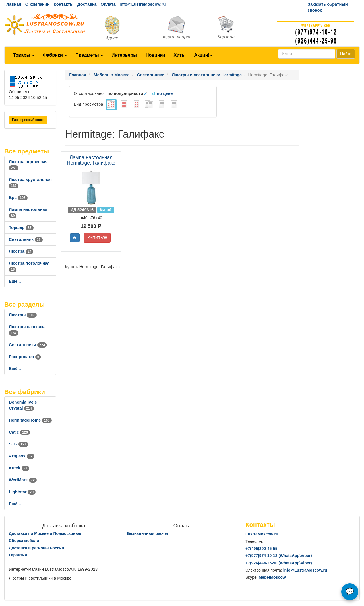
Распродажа (25, 357)
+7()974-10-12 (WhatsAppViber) (279, 556)
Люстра (21, 251)
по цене (162, 93)
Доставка (87, 4)
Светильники (28, 345)
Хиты (179, 55)
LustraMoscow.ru (262, 534)
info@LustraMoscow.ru (143, 4)
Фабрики (55, 55)
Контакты (64, 4)
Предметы (89, 55)
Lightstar (22, 492)
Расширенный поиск (28, 120)
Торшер (21, 227)
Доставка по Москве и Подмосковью (45, 533)
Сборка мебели (24, 541)
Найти (346, 54)
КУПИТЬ (97, 238)
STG (18, 444)
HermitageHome (30, 420)
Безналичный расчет (148, 533)
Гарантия (18, 555)
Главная (13, 4)
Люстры (23, 315)
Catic (19, 432)
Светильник (26, 239)
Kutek (19, 468)
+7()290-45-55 (261, 549)
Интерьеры (124, 55)
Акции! (203, 55)
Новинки (155, 55)
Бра (18, 198)
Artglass (22, 456)
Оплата (108, 4)
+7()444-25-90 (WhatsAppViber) (279, 563)
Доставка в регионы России (37, 548)
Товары (24, 55)
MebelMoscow (272, 577)
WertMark (23, 480)
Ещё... (15, 281)
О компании (38, 4)
